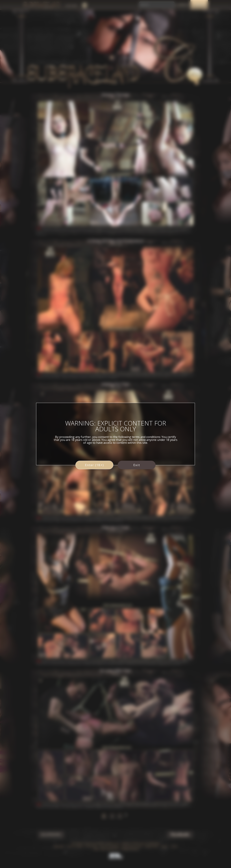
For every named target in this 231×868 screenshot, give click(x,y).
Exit (137, 465)
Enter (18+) (94, 465)
